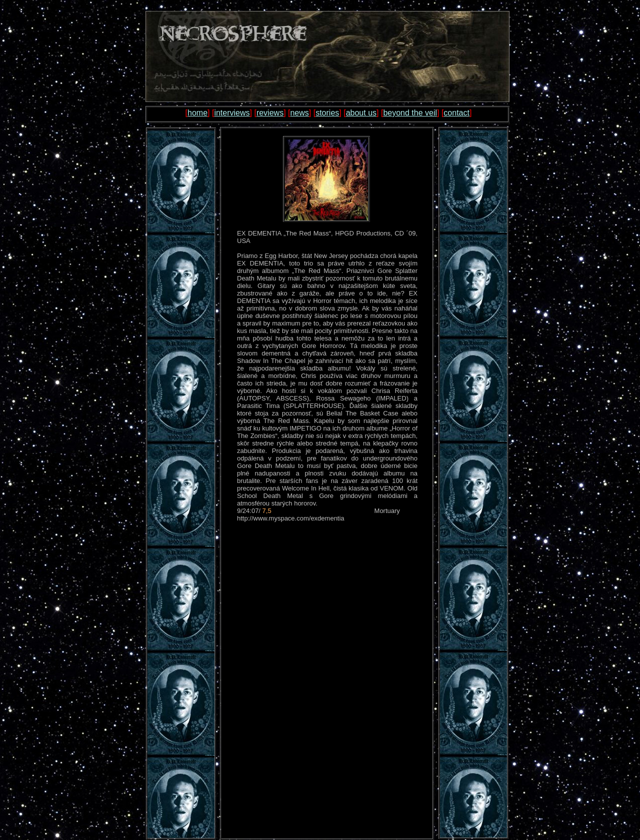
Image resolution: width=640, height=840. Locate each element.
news (299, 113)
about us (361, 113)
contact (456, 113)
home (197, 113)
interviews (232, 113)
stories (327, 113)
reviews (270, 113)
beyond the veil (410, 113)
